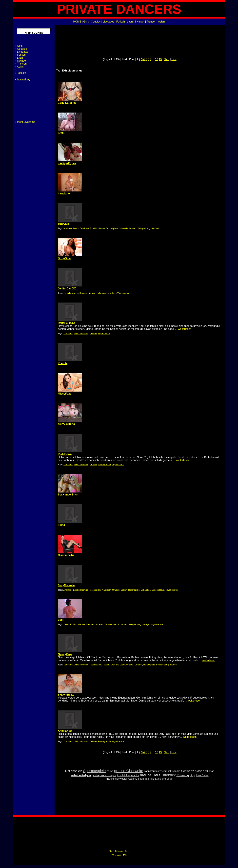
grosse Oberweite (129, 771)
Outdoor (139, 665)
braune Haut (150, 775)
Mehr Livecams (26, 122)
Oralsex (133, 228)
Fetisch (121, 22)
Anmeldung (24, 79)
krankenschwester (117, 779)
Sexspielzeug (144, 228)
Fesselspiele (112, 228)
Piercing (92, 293)
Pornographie (104, 465)
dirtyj (193, 775)
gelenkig (150, 779)
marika (135, 775)
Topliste (21, 73)
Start (111, 851)
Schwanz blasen (193, 771)
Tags (127, 851)
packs (110, 771)
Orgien (124, 590)
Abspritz (133, 779)
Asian (161, 22)
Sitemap (119, 851)
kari (153, 771)
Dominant (84, 228)
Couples (96, 22)
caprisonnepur (108, 775)
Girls (86, 22)
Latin (130, 22)
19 (160, 59)
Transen (151, 22)
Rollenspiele (102, 293)
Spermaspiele (94, 771)
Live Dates (202, 775)
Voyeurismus (123, 293)
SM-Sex (155, 228)
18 (157, 59)
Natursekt (123, 228)
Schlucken (146, 590)
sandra (176, 771)
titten (141, 779)
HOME (77, 22)
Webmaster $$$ (119, 855)
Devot (76, 228)
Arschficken (124, 775)
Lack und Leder (118, 665)
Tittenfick (168, 775)
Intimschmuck (163, 771)
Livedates (109, 22)
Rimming (183, 775)
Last (174, 59)
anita (96, 775)
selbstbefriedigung (82, 775)
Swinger (140, 22)
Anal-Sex (68, 228)
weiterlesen (185, 329)
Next (167, 59)
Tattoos (113, 293)
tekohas (210, 771)
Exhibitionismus (97, 228)
